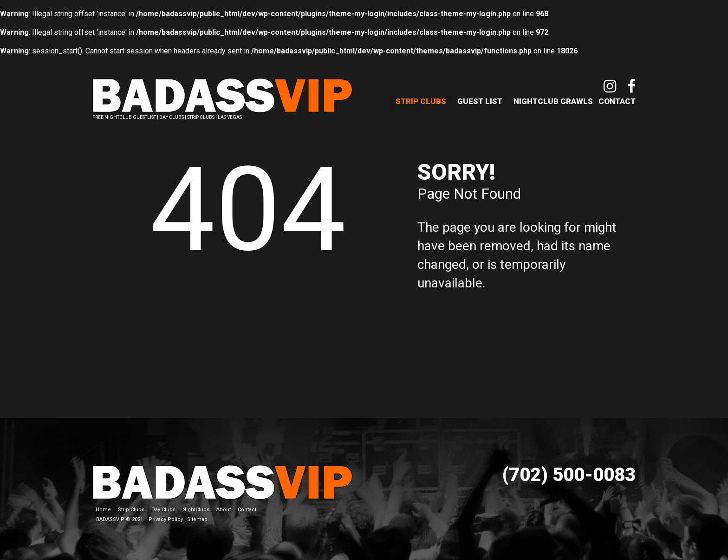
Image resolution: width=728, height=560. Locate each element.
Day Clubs (163, 506)
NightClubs (196, 506)
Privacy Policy (166, 516)
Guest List (480, 101)
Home (103, 506)
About (224, 506)
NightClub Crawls (553, 101)
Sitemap (197, 516)
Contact (617, 101)
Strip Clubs (421, 101)
